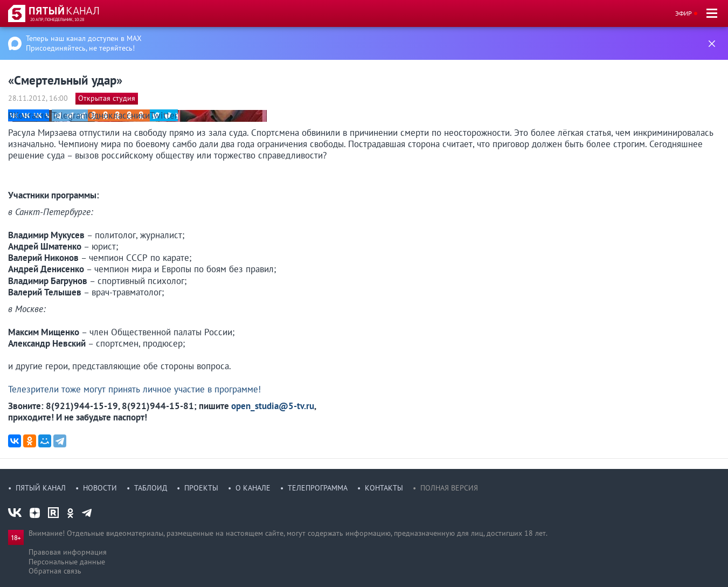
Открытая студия (107, 98)
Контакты (384, 488)
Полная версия (449, 488)
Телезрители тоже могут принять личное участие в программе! (134, 389)
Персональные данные (67, 562)
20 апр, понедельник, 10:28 (57, 19)
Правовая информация (68, 552)
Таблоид (151, 488)
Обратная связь (55, 571)
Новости (100, 488)
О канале (253, 488)
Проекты (201, 488)
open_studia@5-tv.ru (273, 406)
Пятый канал (41, 488)
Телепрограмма (318, 488)
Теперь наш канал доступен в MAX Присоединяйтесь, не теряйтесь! (84, 43)
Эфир (684, 13)
